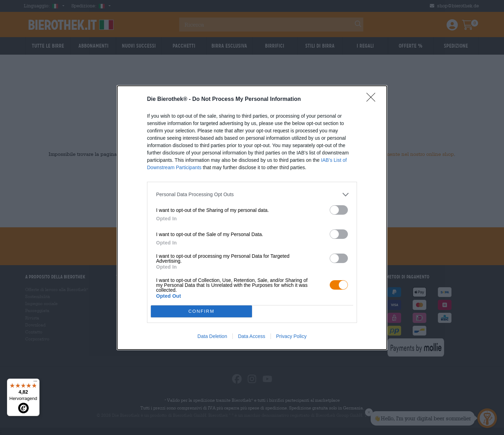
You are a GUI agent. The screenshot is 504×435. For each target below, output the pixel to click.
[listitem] (252, 195)
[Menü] (35, 383)
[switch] (339, 210)
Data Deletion (212, 336)
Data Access (252, 336)
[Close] (373, 99)
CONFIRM (201, 311)
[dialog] (252, 218)
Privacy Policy (291, 336)
